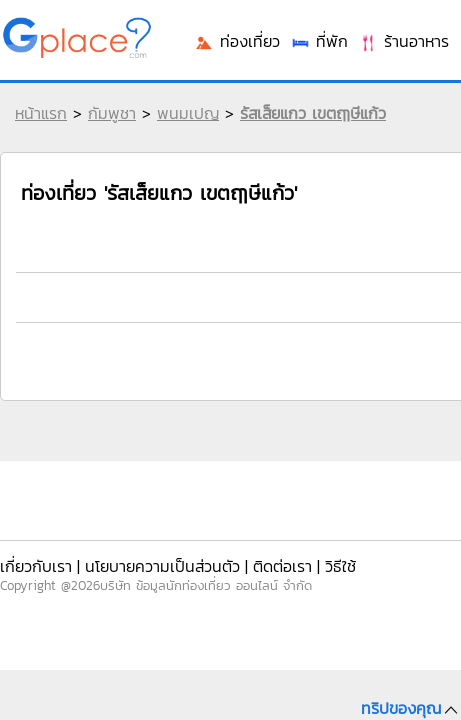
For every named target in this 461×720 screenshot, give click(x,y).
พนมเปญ (188, 113)
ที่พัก (319, 41)
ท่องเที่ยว (237, 41)
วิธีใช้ (340, 566)
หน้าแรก (41, 113)
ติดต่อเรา (282, 566)
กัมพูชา (112, 113)
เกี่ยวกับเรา (36, 566)
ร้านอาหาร (403, 41)
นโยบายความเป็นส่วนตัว (162, 566)
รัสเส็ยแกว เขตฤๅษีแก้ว (313, 113)
